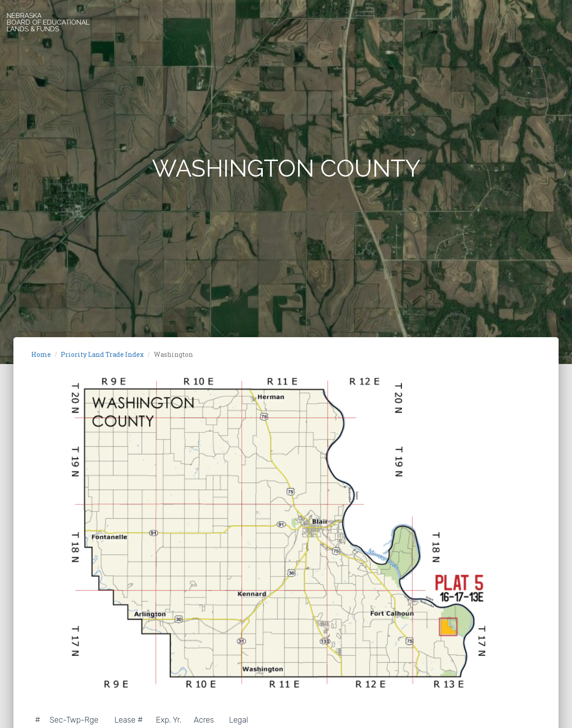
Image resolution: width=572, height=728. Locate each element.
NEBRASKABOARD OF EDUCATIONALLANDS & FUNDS (48, 22)
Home (41, 354)
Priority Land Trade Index (102, 354)
